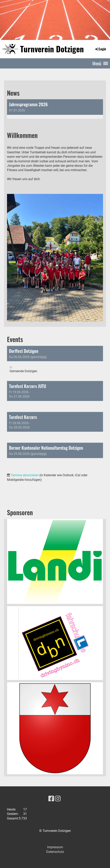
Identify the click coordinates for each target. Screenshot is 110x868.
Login (100, 49)
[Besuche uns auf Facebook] (51, 799)
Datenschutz (55, 852)
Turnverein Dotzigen (52, 49)
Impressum (55, 847)
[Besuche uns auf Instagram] (58, 799)
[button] (55, 361)
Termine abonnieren (25, 475)
